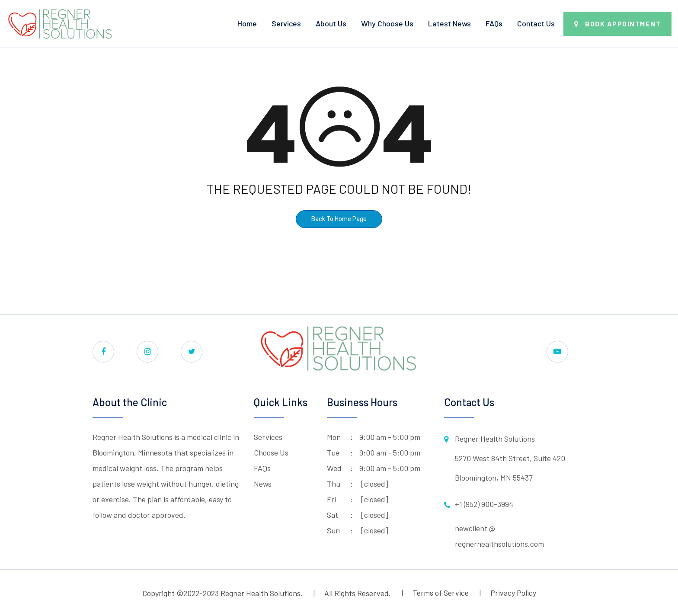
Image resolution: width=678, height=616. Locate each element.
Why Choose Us (387, 23)
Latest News (449, 23)
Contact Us (536, 23)
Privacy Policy (513, 593)
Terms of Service (441, 593)
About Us (331, 23)
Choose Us (271, 452)
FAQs (494, 23)
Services (286, 23)
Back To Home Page (339, 219)
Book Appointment (623, 24)
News (263, 484)
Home (247, 23)
